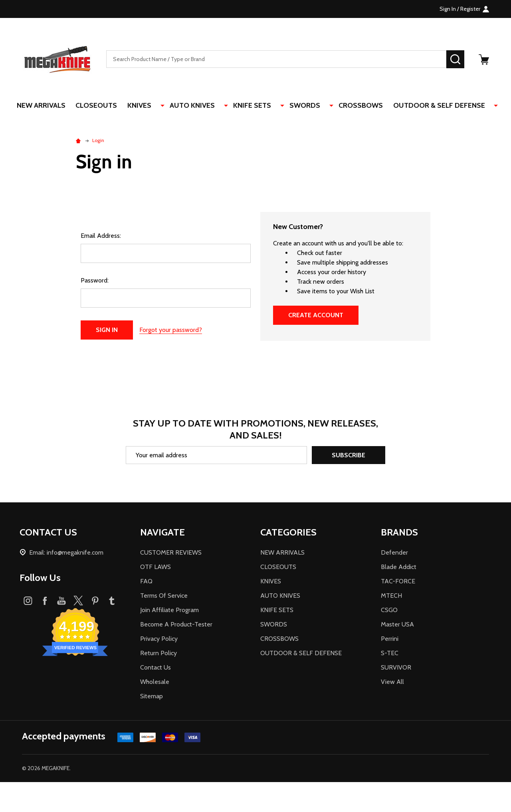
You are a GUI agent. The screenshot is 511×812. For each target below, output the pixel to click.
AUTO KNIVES (202, 106)
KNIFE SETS (256, 106)
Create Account (316, 316)
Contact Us (155, 668)
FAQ (146, 582)
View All (392, 683)
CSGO (389, 611)
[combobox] (276, 59)
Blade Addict (399, 568)
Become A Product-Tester (176, 625)
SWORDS (304, 106)
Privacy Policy (159, 639)
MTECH (391, 596)
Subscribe (349, 456)
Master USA (397, 625)
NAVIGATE (162, 533)
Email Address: (101, 236)
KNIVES (155, 106)
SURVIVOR (396, 668)
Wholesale (155, 683)
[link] (255, 797)
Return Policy (158, 654)
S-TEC (390, 654)
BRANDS (399, 533)
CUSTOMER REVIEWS (171, 553)
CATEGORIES (288, 533)
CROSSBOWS (354, 106)
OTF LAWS (155, 568)
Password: (95, 281)
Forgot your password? (171, 331)
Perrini (390, 639)
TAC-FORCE (398, 582)
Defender (394, 553)
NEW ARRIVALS (55, 106)
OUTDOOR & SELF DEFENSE (433, 106)
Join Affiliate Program (169, 611)
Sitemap (152, 697)
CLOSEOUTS (111, 106)
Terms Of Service (164, 596)
